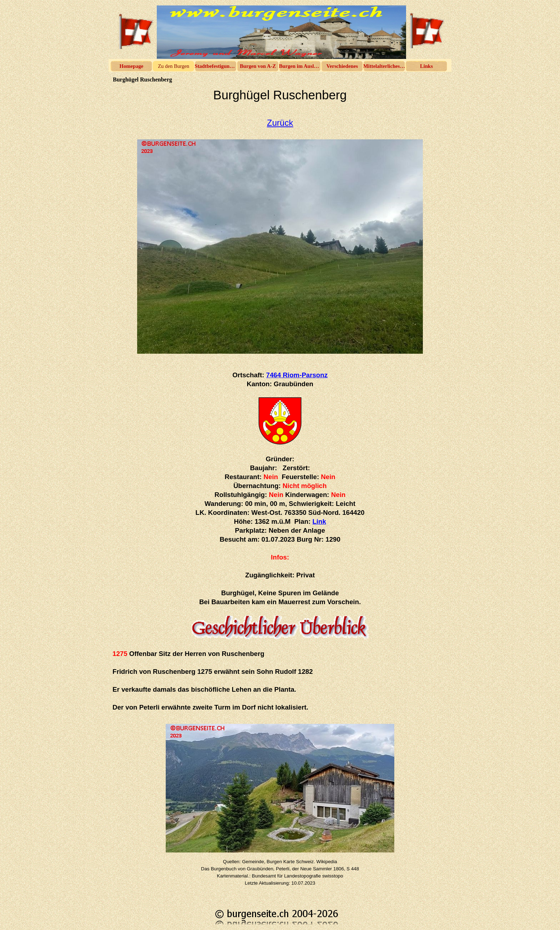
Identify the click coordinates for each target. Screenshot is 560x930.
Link (319, 521)
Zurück (280, 123)
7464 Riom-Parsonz (297, 375)
